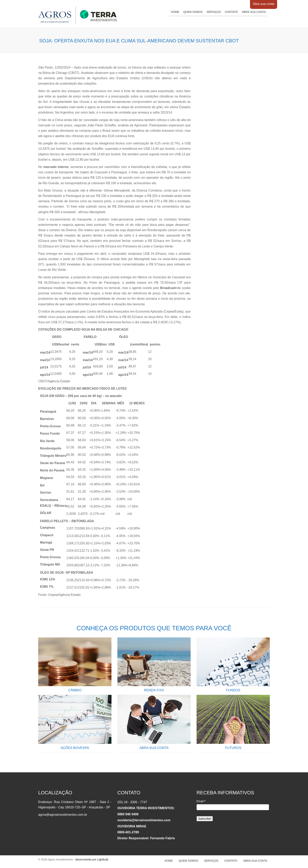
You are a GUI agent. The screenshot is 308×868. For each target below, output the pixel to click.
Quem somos (193, 12)
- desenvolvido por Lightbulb (91, 859)
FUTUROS (233, 748)
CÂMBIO (75, 690)
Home (175, 12)
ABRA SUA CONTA (154, 748)
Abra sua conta (264, 4)
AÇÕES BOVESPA (75, 748)
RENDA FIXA (154, 690)
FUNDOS (233, 690)
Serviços (214, 12)
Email (201, 801)
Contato (231, 12)
